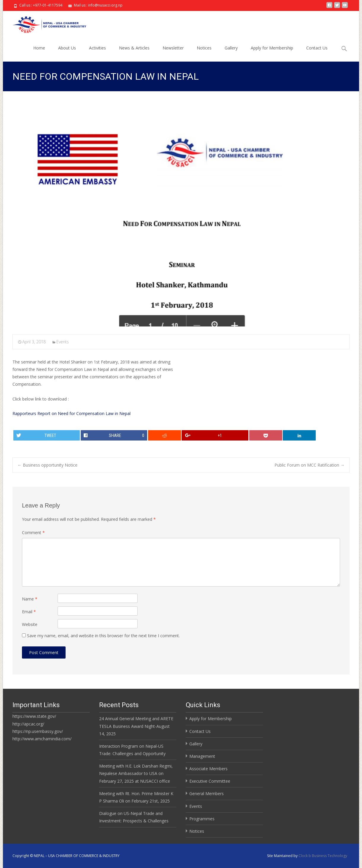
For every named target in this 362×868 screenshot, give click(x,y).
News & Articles (134, 53)
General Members (207, 793)
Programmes (202, 819)
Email (29, 612)
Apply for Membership (272, 53)
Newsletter (173, 53)
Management (202, 756)
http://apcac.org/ (28, 724)
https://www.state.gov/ (34, 716)
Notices (204, 53)
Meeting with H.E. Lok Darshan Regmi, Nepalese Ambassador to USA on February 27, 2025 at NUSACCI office (136, 773)
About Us (67, 53)
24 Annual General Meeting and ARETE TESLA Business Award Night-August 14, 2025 (136, 726)
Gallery (231, 53)
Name (30, 599)
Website (30, 624)
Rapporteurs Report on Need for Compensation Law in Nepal (72, 413)
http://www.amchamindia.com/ (42, 739)
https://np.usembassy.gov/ (38, 731)
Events (63, 342)
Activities (97, 53)
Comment (33, 533)
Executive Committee (210, 781)
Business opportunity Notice (47, 465)
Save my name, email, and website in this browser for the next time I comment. (103, 636)
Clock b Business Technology (323, 856)
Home (39, 53)
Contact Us (317, 53)
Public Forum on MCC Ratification (309, 465)
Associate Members (208, 769)
